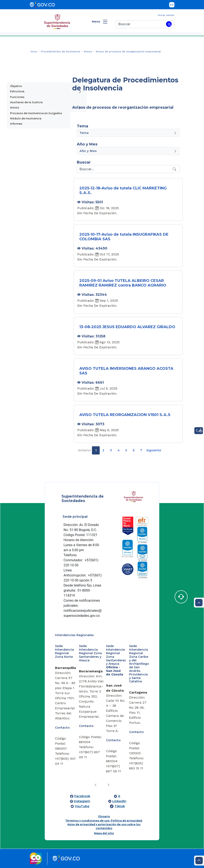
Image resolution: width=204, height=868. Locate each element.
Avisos (15, 108)
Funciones (17, 97)
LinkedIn (119, 801)
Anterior (84, 450)
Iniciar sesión (166, 15)
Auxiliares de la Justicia (26, 102)
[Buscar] (140, 24)
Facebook (82, 796)
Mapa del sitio (104, 833)
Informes (16, 124)
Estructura (17, 91)
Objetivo (16, 86)
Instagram (82, 801)
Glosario (104, 816)
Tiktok (120, 806)
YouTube (82, 806)
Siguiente (154, 450)
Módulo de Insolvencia (26, 118)
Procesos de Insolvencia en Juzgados (36, 113)
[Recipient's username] (124, 169)
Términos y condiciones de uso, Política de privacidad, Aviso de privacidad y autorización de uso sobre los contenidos (104, 824)
